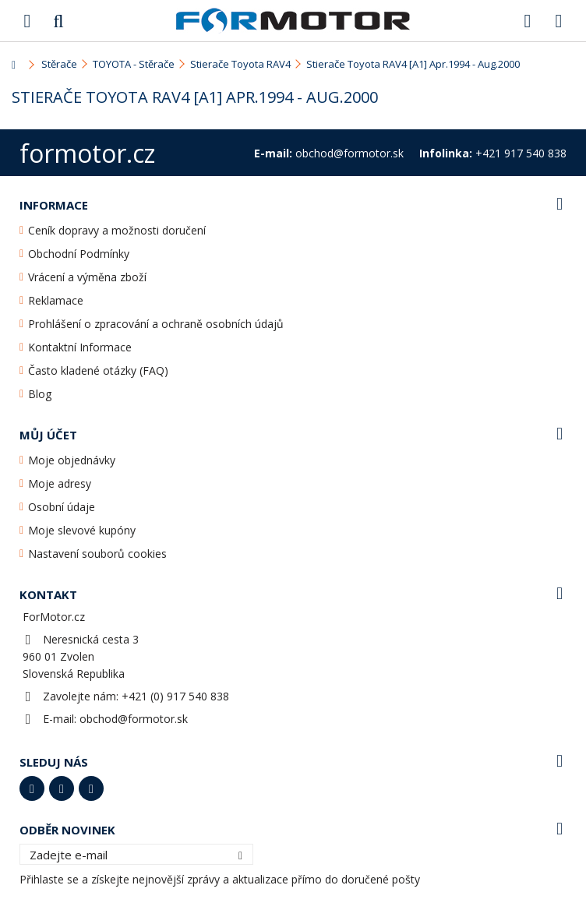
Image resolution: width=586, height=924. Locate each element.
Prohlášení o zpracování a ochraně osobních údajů (156, 324)
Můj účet (48, 435)
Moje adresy (60, 483)
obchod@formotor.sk (134, 719)
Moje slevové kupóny (82, 530)
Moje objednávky (72, 460)
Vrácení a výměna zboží (87, 277)
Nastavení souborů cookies (97, 554)
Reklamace (56, 300)
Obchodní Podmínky (79, 254)
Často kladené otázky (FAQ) (98, 370)
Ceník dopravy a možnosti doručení (117, 230)
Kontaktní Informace (80, 347)
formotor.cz (87, 153)
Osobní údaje (62, 507)
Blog (40, 394)
